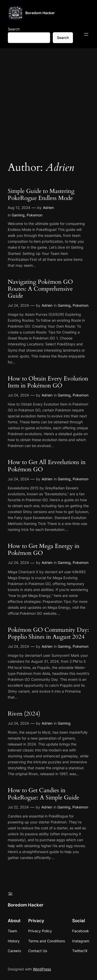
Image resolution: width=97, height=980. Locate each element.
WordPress (42, 969)
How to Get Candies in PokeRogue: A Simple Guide (43, 794)
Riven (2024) (24, 714)
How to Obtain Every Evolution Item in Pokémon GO (48, 382)
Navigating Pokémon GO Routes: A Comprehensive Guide (40, 289)
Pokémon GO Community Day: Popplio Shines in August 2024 (48, 634)
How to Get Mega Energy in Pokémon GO (44, 550)
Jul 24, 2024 (18, 305)
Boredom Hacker (40, 13)
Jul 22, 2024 (18, 807)
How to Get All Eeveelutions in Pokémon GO (47, 466)
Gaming (18, 215)
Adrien (48, 208)
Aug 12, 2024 (19, 208)
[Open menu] (86, 34)
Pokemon (35, 215)
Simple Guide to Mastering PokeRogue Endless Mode (41, 195)
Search (14, 29)
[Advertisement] (48, 102)
